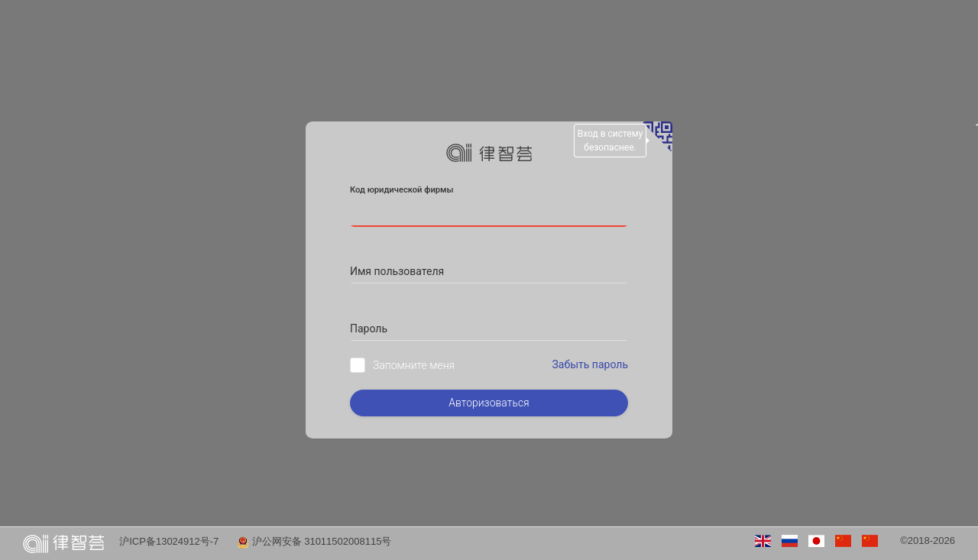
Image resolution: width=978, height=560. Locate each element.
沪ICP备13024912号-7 (169, 541)
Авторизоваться (489, 403)
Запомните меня (414, 365)
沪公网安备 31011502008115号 (314, 541)
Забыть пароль (590, 364)
